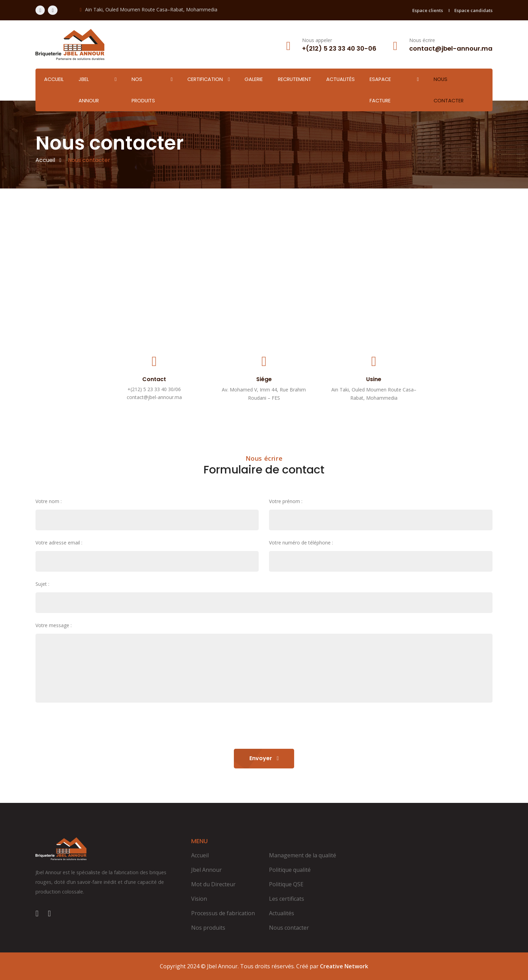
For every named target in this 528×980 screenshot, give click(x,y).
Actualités (340, 79)
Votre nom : (49, 501)
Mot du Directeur (213, 884)
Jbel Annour (89, 90)
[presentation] (88, 727)
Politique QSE (286, 884)
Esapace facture (380, 90)
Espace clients (428, 10)
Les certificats (287, 899)
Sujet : (42, 584)
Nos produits (143, 90)
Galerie (254, 79)
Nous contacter (449, 90)
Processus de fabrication (223, 913)
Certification (205, 79)
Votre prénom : (286, 501)
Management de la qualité (303, 855)
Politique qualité (290, 870)
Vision (199, 899)
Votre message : (54, 625)
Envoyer (264, 758)
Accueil (54, 79)
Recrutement (295, 79)
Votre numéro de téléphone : (301, 543)
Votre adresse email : (59, 543)
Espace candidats (473, 10)
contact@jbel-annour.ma (154, 397)
